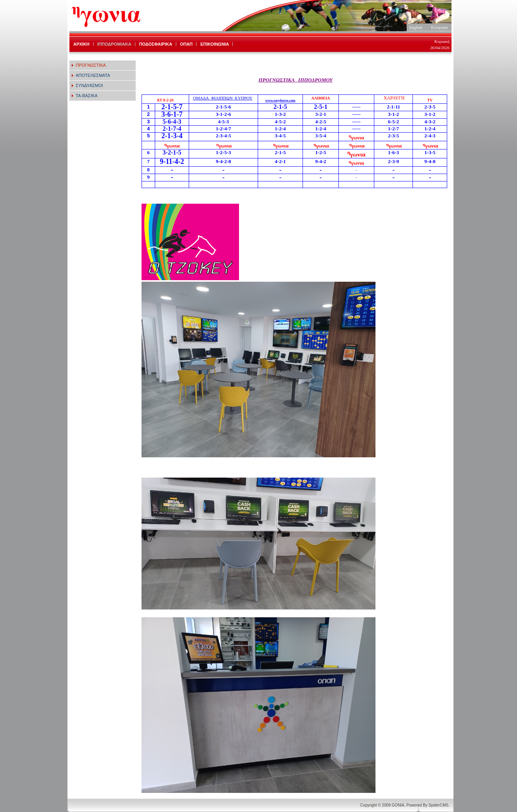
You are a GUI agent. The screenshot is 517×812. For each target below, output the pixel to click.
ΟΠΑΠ (186, 44)
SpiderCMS (438, 805)
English (416, 27)
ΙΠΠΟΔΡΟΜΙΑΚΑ (114, 44)
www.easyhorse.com (280, 100)
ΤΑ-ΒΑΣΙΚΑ (87, 96)
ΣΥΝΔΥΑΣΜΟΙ (89, 85)
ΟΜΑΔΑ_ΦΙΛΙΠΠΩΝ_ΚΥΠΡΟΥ (223, 98)
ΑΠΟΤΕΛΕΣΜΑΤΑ (93, 75)
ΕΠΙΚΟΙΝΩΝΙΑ (215, 44)
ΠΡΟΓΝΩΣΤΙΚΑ (91, 65)
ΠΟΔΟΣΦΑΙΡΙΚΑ (156, 44)
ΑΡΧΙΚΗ (81, 44)
